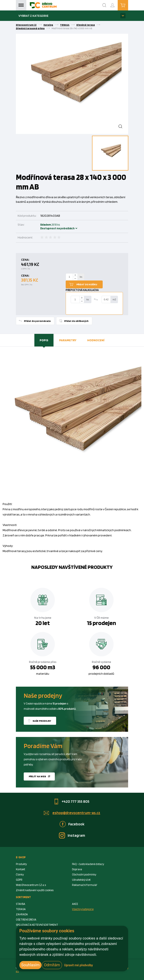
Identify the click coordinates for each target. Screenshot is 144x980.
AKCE (75, 904)
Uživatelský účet (81, 880)
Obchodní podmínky (84, 874)
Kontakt (20, 869)
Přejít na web (37, 776)
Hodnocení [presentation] (96, 340)
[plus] (75, 275)
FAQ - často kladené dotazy (88, 864)
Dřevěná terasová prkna (30, 28)
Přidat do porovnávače (37, 321)
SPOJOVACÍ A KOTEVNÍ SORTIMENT (37, 925)
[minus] (75, 279)
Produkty (21, 864)
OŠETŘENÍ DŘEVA (26, 920)
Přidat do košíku (87, 284)
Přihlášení (116, 3)
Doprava (77, 869)
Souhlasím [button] (30, 965)
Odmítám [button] (52, 965)
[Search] (104, 5)
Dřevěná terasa (86, 25)
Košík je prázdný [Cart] (128, 5)
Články (20, 874)
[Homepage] (43, 5)
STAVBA (21, 904)
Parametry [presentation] (68, 340)
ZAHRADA (22, 914)
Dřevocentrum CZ (26, 25)
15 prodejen (101, 623)
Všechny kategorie (83, 909)
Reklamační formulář (85, 885)
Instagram (76, 835)
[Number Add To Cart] (69, 277)
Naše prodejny (42, 721)
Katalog (48, 25)
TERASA (65, 25)
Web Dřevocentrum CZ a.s (31, 885)
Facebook (76, 824)
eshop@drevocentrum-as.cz (76, 813)
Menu (21, 5)
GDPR (19, 880)
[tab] (44, 340)
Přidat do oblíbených (76, 321)
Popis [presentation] (44, 340)
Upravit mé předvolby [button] (79, 965)
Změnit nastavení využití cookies (35, 890)
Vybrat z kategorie (33, 16)
